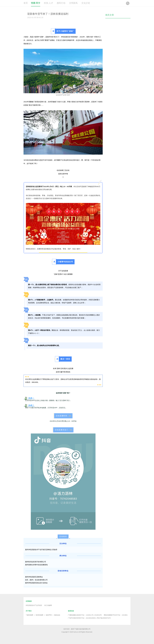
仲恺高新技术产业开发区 (34, 605)
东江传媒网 (48, 605)
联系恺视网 (39, 615)
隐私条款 (57, 615)
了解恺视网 (29, 615)
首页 (26, 3)
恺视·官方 (36, 3)
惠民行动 (61, 3)
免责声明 (49, 615)
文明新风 (73, 3)
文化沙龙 (86, 3)
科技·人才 (49, 3)
